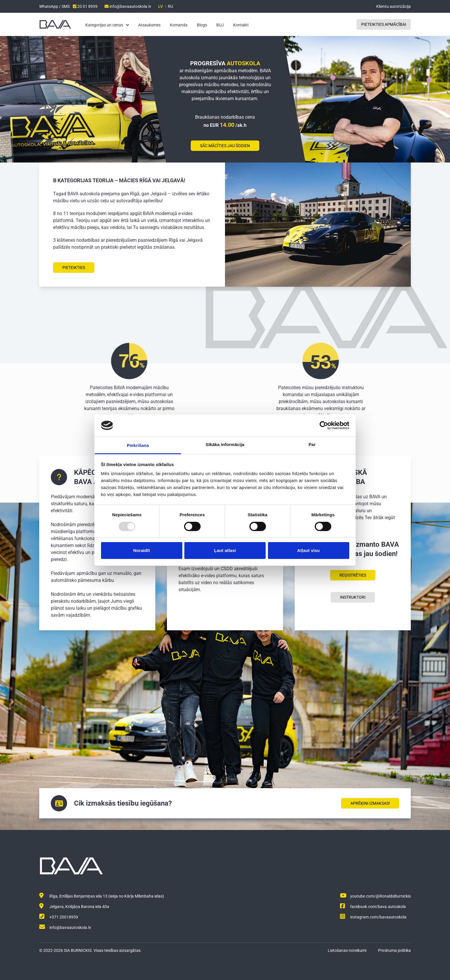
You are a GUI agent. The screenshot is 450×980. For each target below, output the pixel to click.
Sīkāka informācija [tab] (225, 444)
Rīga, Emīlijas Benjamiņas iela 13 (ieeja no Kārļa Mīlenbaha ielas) (102, 896)
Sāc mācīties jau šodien (225, 146)
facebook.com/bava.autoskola (373, 907)
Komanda (179, 25)
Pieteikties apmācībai (384, 24)
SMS (66, 6)
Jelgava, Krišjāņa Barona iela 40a (74, 907)
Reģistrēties (353, 575)
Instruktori (353, 597)
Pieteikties (74, 268)
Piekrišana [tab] (138, 445)
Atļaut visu (309, 550)
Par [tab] (312, 444)
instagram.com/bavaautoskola (373, 917)
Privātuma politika (394, 950)
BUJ (220, 25)
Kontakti (241, 25)
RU (170, 6)
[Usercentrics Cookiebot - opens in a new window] (324, 425)
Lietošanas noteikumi (347, 950)
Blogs (202, 25)
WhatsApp (49, 6)
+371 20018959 (59, 917)
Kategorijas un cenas (107, 25)
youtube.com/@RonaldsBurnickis (375, 896)
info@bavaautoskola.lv (128, 6)
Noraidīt (142, 550)
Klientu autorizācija (394, 6)
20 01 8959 (85, 6)
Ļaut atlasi (225, 550)
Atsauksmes (149, 25)
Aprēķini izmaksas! (370, 803)
